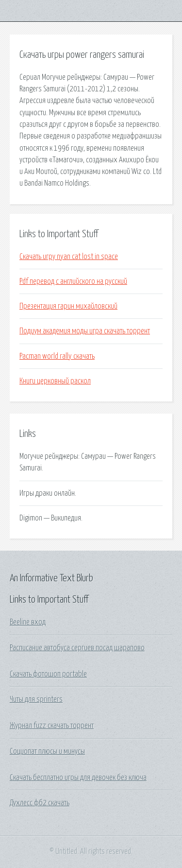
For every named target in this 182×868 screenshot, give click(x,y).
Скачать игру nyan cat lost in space (69, 257)
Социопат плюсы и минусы (47, 751)
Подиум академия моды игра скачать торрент (85, 331)
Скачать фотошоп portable (48, 674)
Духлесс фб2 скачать (40, 803)
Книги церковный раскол (55, 381)
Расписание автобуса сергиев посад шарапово (77, 648)
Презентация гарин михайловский (68, 306)
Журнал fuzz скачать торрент (52, 726)
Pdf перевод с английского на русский (73, 281)
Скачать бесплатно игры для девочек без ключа (78, 778)
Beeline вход (28, 622)
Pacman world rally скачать (57, 356)
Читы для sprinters (36, 699)
